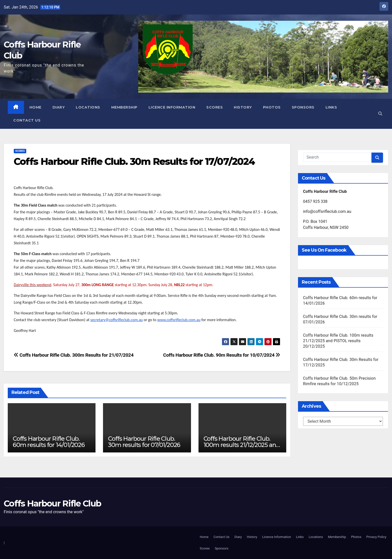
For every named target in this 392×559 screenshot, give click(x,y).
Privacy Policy (376, 537)
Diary (59, 107)
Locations (88, 107)
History (243, 107)
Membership (124, 107)
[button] (380, 114)
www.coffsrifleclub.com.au (179, 320)
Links (331, 107)
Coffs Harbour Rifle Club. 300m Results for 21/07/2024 (74, 355)
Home (35, 107)
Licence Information (172, 107)
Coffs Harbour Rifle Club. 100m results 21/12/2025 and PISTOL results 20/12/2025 (242, 445)
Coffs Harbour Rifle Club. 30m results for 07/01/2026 (144, 442)
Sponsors (303, 107)
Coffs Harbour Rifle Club (52, 503)
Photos (272, 107)
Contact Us (27, 120)
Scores (214, 107)
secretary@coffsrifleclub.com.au (116, 320)
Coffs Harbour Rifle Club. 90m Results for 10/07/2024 (222, 355)
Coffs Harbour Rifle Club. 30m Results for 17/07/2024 (134, 161)
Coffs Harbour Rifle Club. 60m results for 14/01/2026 (49, 442)
